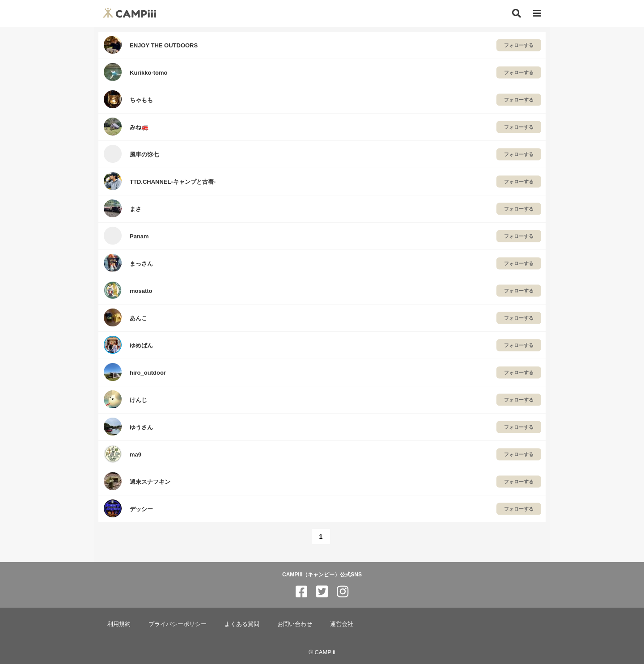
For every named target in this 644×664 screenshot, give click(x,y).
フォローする (519, 45)
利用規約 (119, 624)
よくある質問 (242, 624)
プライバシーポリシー (178, 624)
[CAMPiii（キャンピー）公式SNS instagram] (343, 592)
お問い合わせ (295, 624)
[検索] (517, 13)
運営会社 (342, 624)
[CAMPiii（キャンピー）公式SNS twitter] (322, 592)
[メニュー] (537, 14)
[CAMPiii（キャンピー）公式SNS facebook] (301, 592)
